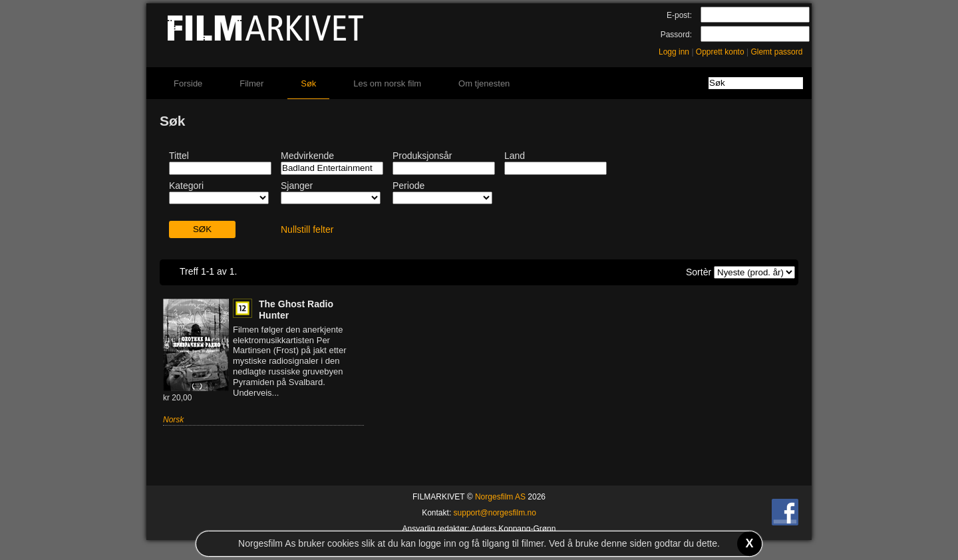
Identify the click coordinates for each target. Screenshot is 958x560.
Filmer (251, 83)
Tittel (179, 156)
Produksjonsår (422, 156)
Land (515, 156)
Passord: (676, 35)
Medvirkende (307, 156)
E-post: (679, 15)
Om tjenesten (484, 83)
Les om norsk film (387, 83)
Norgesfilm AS (500, 497)
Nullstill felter (307, 229)
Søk (308, 83)
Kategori (186, 186)
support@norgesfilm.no (495, 513)
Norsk (173, 420)
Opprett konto (720, 52)
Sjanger (297, 186)
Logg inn (674, 52)
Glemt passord (776, 52)
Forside (188, 83)
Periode (408, 186)
